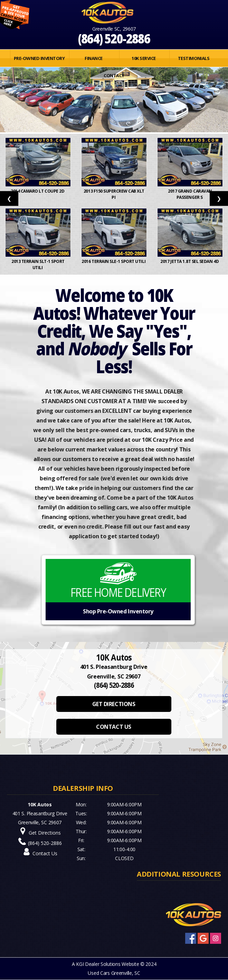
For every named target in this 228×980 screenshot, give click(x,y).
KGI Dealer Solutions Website (107, 964)
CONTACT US (113, 727)
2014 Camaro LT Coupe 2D (38, 191)
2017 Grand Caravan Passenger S (190, 194)
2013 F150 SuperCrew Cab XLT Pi (114, 194)
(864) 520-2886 (114, 38)
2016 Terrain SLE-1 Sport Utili (114, 261)
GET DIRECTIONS (114, 704)
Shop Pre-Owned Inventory (118, 611)
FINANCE (93, 58)
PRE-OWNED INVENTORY (39, 58)
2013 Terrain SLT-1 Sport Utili (38, 264)
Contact (114, 75)
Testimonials (194, 58)
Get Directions (45, 833)
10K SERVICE (144, 58)
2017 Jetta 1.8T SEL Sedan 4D (190, 261)
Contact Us (45, 853)
